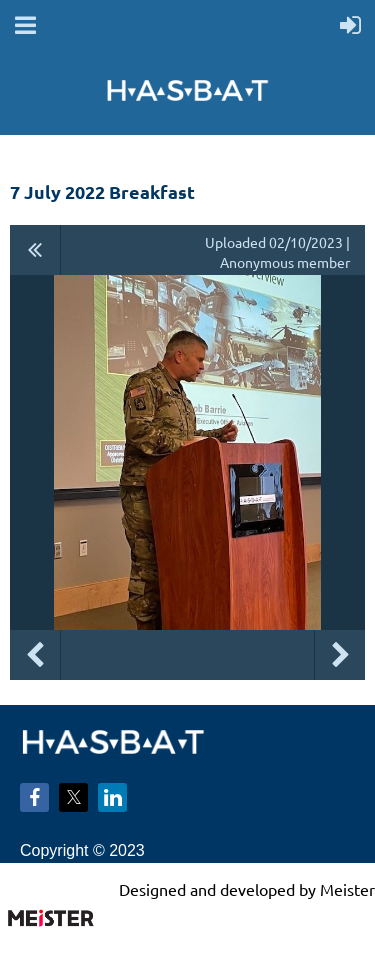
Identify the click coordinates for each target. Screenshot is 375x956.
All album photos (35, 250)
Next (340, 655)
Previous (35, 655)
